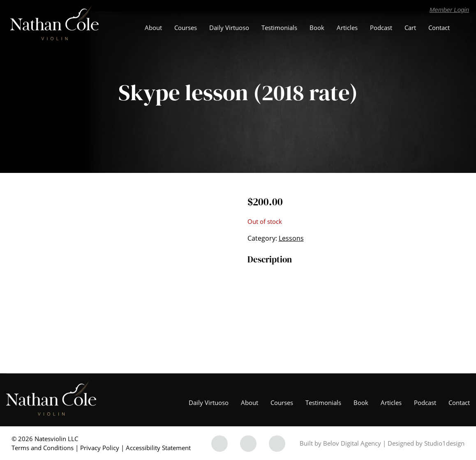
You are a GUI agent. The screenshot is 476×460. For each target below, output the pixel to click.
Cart (410, 28)
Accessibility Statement (158, 448)
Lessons (291, 238)
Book (317, 28)
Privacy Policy (100, 448)
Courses (186, 28)
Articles (347, 28)
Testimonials (279, 28)
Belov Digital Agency (352, 443)
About (153, 28)
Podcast (381, 28)
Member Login (449, 10)
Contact (439, 28)
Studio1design (444, 443)
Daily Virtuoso (229, 28)
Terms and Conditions (43, 448)
